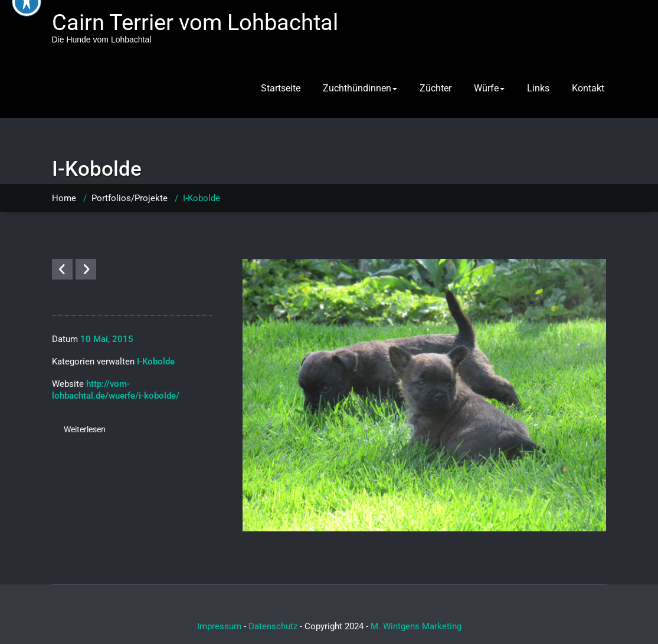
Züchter (436, 88)
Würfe (489, 88)
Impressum (219, 626)
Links (538, 88)
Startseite (281, 88)
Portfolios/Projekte (130, 198)
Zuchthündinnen (360, 88)
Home (64, 198)
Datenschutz (273, 626)
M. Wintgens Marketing (416, 626)
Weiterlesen (85, 429)
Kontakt (588, 88)
